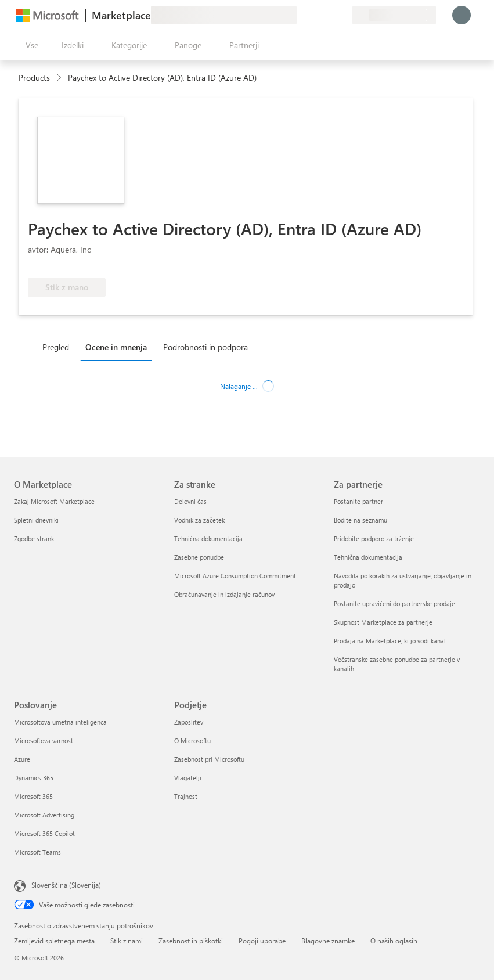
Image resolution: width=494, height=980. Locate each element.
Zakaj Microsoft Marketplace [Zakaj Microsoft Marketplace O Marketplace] (54, 501)
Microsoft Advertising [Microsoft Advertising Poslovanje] (44, 815)
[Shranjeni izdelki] (329, 15)
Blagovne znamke (328, 941)
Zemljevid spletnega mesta (54, 941)
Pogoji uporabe (262, 941)
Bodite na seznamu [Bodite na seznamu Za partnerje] (360, 520)
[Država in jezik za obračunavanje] (394, 15)
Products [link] (34, 78)
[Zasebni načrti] (343, 15)
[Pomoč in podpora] (315, 15)
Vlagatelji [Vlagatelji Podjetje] (188, 778)
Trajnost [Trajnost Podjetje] (186, 796)
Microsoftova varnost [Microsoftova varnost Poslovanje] (44, 741)
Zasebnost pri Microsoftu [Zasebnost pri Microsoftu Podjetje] (209, 759)
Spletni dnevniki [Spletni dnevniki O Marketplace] (36, 520)
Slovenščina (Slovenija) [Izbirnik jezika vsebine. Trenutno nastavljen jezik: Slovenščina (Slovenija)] (66, 885)
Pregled (56, 347)
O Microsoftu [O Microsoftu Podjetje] (192, 741)
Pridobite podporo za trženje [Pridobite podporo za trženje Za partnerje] (374, 538)
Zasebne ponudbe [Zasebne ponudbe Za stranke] (199, 557)
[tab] (59, 347)
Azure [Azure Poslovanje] (22, 759)
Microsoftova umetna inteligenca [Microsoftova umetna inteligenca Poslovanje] (60, 722)
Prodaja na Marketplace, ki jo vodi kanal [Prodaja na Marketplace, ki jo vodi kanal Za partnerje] (390, 641)
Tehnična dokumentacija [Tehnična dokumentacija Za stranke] (208, 538)
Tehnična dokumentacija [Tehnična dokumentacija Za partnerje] (368, 557)
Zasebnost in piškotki (191, 941)
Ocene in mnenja (116, 347)
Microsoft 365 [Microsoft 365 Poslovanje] (33, 796)
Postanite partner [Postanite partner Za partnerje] (358, 501)
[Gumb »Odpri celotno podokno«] (30, 45)
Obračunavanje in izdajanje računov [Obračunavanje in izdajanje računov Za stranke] (224, 594)
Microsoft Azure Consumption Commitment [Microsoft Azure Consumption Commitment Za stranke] (235, 576)
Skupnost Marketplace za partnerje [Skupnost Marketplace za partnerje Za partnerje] (383, 622)
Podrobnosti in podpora (205, 347)
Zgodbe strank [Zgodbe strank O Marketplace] (34, 538)
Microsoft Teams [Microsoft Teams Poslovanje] (37, 852)
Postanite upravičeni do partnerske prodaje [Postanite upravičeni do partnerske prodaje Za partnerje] (394, 604)
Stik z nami (127, 941)
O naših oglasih (394, 941)
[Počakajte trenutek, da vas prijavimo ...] (461, 15)
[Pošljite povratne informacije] (301, 15)
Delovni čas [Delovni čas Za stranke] (190, 501)
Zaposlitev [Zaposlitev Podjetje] (189, 722)
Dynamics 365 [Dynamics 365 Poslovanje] (34, 778)
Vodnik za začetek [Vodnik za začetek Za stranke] (199, 520)
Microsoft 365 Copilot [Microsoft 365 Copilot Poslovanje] (44, 833)
